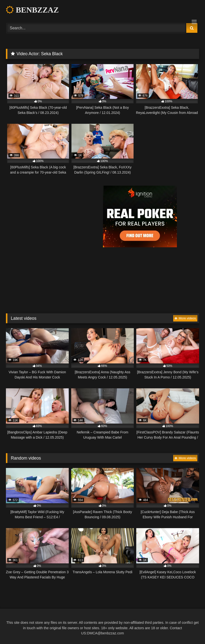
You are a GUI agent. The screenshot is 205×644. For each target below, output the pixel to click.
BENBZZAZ (32, 10)
